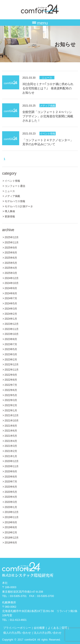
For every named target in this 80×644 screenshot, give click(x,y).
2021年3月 (11, 446)
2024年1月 (11, 318)
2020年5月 (11, 492)
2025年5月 (11, 263)
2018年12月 (12, 537)
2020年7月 (11, 481)
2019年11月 (12, 517)
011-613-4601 (18, 620)
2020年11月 (12, 466)
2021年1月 (11, 456)
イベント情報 (48, 133)
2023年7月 (11, 344)
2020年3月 (11, 502)
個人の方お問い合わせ (17, 633)
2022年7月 (11, 385)
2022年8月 (11, 379)
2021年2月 (11, 451)
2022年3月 (11, 400)
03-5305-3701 (18, 596)
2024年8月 (11, 293)
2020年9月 (11, 471)
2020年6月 (11, 486)
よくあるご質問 (57, 628)
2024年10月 (12, 283)
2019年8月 (11, 527)
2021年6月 (11, 430)
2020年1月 (11, 507)
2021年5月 (11, 436)
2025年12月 (12, 237)
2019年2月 (11, 532)
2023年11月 (12, 329)
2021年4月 (11, 441)
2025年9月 (11, 247)
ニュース (47, 77)
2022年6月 (11, 390)
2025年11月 (12, 242)
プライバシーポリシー (17, 628)
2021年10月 (12, 420)
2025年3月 (11, 273)
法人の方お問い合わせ (48, 633)
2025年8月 (11, 252)
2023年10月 (12, 334)
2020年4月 (11, 497)
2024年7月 (11, 298)
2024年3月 (11, 308)
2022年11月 (12, 369)
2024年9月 (11, 288)
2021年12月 (12, 415)
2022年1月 (11, 410)
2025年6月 (11, 257)
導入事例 (10, 211)
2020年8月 (11, 476)
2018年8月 (11, 542)
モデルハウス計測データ (19, 206)
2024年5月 (11, 303)
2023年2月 (11, 359)
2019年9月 (11, 522)
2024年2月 (11, 314)
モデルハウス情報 (15, 201)
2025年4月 (11, 268)
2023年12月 (12, 324)
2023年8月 (11, 339)
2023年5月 (11, 349)
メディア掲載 (48, 105)
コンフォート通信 (15, 186)
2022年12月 (12, 364)
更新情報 (10, 216)
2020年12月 (12, 461)
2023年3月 (11, 354)
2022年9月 (11, 375)
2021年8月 (11, 425)
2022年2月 (11, 405)
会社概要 (39, 628)
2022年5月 (11, 395)
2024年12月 (12, 278)
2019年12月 (12, 512)
